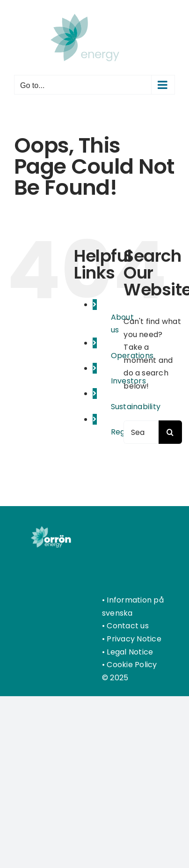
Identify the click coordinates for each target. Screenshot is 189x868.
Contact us (127, 626)
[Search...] (141, 432)
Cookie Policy (132, 665)
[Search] (170, 432)
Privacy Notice (134, 639)
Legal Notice (130, 652)
